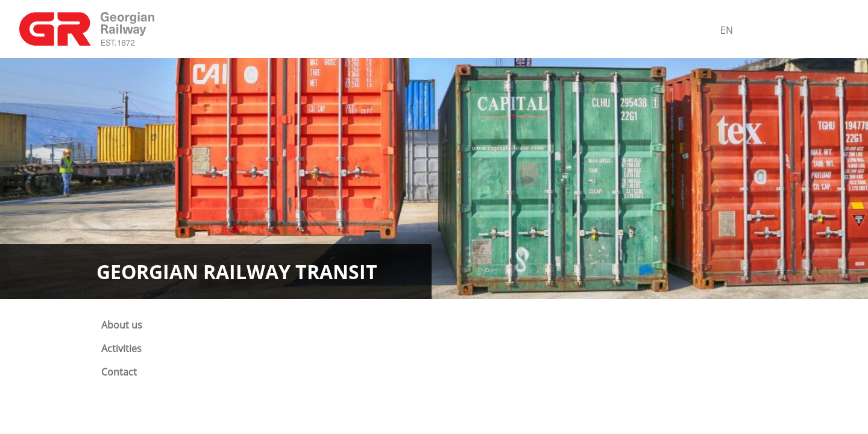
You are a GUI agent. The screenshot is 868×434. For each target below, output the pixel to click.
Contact (119, 372)
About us (122, 325)
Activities (121, 348)
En (727, 30)
